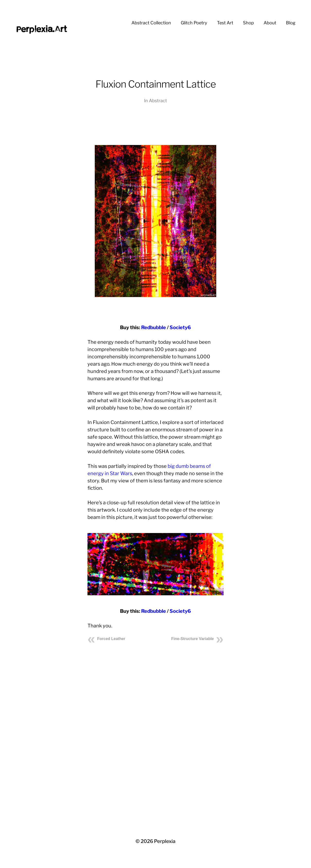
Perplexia (165, 841)
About (270, 23)
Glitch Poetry (194, 23)
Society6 (180, 327)
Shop (248, 23)
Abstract (158, 101)
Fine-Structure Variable (193, 639)
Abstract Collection (151, 23)
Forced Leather (111, 639)
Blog (291, 23)
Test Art (225, 23)
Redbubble (154, 327)
